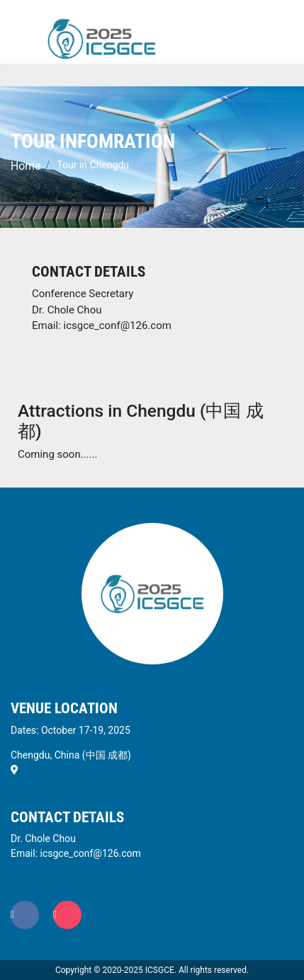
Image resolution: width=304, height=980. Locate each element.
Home (26, 166)
